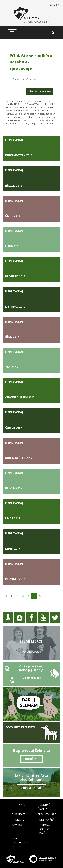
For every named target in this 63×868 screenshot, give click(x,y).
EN (58, 5)
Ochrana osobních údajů (44, 829)
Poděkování (46, 820)
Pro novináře (47, 814)
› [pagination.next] (57, 596)
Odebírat (32, 759)
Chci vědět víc (32, 788)
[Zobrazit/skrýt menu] (12, 33)
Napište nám (32, 678)
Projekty (18, 820)
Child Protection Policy (20, 842)
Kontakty (19, 805)
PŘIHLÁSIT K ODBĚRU (40, 91)
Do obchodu (32, 652)
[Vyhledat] (40, 33)
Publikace (19, 814)
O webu (17, 825)
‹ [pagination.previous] (6, 596)
